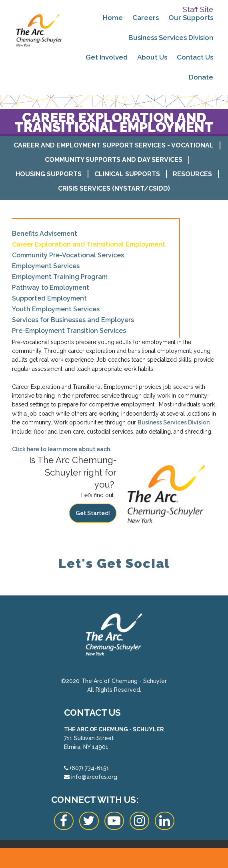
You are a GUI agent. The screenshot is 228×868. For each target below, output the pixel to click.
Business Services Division (171, 38)
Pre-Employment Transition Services (69, 331)
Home (113, 18)
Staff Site (198, 9)
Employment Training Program (60, 277)
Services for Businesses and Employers (73, 320)
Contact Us (195, 57)
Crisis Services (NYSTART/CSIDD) (114, 188)
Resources (192, 174)
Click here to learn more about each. (62, 449)
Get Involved (107, 57)
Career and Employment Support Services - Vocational (114, 145)
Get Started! (93, 513)
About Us (152, 57)
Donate (201, 77)
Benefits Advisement (45, 234)
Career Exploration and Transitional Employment (89, 244)
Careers (146, 18)
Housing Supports (49, 174)
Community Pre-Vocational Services (68, 255)
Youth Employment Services (56, 309)
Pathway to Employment (51, 288)
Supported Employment (49, 298)
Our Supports (191, 18)
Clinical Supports (127, 174)
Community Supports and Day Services (114, 160)
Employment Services (46, 266)
